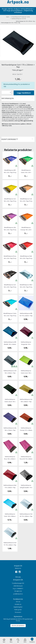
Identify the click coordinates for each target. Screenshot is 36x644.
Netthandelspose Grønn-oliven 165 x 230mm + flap (10, 402)
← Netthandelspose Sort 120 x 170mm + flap (10, 23)
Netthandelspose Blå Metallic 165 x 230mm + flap (10, 344)
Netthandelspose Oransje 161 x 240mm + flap (26, 430)
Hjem (8, 17)
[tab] (18, 98)
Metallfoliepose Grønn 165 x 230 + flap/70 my (26, 172)
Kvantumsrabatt (10, 139)
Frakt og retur (18, 610)
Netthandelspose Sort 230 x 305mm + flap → (26, 21)
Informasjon (8, 98)
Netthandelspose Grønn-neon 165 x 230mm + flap (26, 373)
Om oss (18, 602)
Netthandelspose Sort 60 (18, 19)
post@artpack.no (18, 594)
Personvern (18, 612)
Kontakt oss (18, 604)
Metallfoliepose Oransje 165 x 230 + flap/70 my (26, 230)
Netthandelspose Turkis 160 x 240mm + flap (10, 516)
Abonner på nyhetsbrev (18, 626)
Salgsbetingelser (18, 607)
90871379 (19, 591)
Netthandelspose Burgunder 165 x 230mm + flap (26, 344)
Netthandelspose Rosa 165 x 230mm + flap (10, 459)
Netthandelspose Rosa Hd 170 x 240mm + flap (26, 459)
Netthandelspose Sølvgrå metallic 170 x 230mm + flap (26, 488)
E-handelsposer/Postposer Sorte (20, 17)
